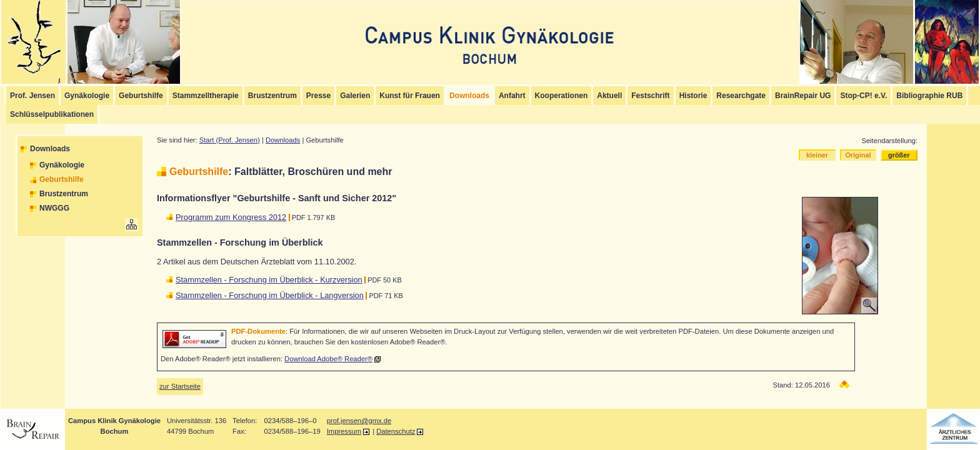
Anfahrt (512, 96)
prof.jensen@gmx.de (359, 421)
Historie (693, 96)
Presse (318, 96)
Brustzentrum (272, 96)
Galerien (355, 96)
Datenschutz (396, 431)
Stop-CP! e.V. (863, 96)
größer (899, 155)
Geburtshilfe (141, 96)
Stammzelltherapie (206, 96)
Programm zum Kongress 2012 (231, 217)
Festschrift (650, 96)
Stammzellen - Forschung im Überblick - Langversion (270, 295)
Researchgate (741, 96)
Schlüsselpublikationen (52, 114)
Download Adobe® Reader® (328, 359)
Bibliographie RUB (929, 96)
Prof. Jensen (32, 96)
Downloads (50, 149)
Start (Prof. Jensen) (230, 140)
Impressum (344, 431)
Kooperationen (562, 96)
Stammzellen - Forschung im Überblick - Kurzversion (269, 280)
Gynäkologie (87, 96)
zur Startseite (180, 386)
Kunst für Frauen (410, 96)
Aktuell (609, 96)
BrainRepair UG (803, 96)
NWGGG (54, 208)
